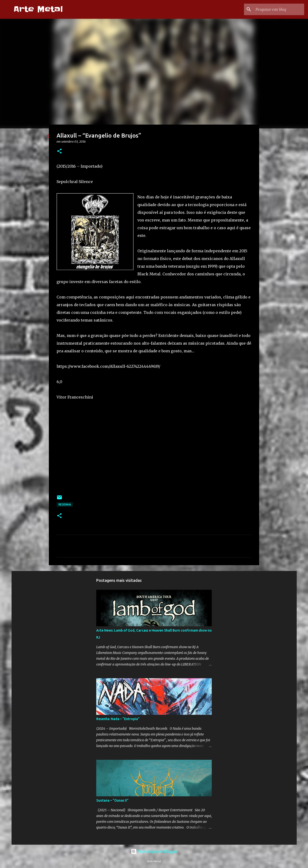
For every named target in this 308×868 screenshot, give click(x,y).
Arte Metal (38, 9)
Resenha (65, 504)
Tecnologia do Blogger (154, 851)
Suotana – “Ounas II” (112, 800)
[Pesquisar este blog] (279, 9)
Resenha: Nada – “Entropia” (118, 719)
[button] (59, 151)
